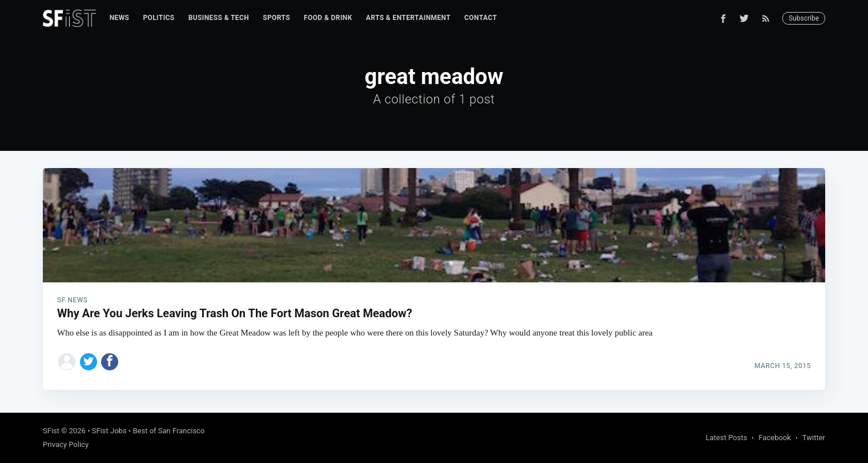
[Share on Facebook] (110, 362)
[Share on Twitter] (89, 362)
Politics (158, 18)
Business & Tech (219, 18)
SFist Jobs (109, 431)
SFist (51, 431)
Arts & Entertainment (408, 18)
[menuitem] (120, 18)
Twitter (814, 438)
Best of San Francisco (168, 431)
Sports (276, 18)
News (120, 18)
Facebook (774, 438)
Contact (481, 18)
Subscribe (804, 18)
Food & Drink (328, 18)
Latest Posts (727, 438)
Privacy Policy (66, 444)
